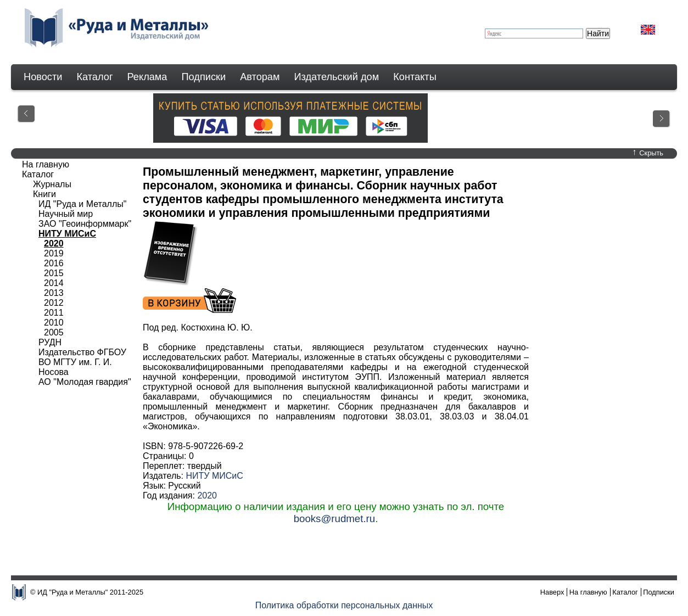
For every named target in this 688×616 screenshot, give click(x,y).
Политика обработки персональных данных (344, 605)
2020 (207, 495)
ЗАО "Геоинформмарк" (85, 224)
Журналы (52, 184)
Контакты (415, 77)
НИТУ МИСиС (214, 476)
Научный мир (66, 214)
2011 (54, 313)
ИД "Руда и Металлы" (82, 204)
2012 (54, 303)
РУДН (50, 342)
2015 (54, 273)
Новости (43, 77)
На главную (46, 164)
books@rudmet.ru (335, 519)
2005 (54, 332)
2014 (54, 283)
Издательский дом (337, 77)
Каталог (94, 77)
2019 (54, 253)
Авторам (260, 77)
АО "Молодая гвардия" (85, 382)
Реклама (147, 77)
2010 (54, 323)
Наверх (552, 592)
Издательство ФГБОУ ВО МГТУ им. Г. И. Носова (82, 362)
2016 (54, 263)
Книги (44, 194)
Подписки (204, 77)
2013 (54, 293)
